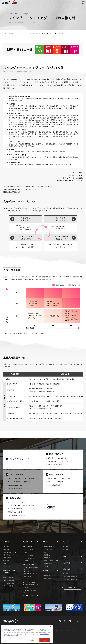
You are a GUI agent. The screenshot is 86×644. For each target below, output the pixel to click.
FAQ (46, 566)
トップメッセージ (9, 555)
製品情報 (66, 547)
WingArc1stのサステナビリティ (17, 33)
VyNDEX (27, 579)
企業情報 (66, 549)
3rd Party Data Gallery (30, 591)
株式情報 (47, 558)
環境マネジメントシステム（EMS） (59, 461)
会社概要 (7, 547)
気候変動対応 (62, 458)
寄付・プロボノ (67, 478)
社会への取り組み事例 (55, 485)
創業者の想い (8, 558)
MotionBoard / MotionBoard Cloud (30, 573)
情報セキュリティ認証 (15, 512)
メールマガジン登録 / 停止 (71, 579)
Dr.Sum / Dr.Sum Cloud (31, 568)
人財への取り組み (33, 33)
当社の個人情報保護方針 (13, 192)
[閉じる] (50, 632)
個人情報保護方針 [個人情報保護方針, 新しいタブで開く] (45, 640)
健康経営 (27, 482)
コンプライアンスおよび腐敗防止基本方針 (21, 505)
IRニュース (47, 549)
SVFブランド (28, 549)
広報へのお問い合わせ (70, 577)
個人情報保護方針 (59, 630)
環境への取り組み (9, 578)
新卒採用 (47, 576)
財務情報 (47, 555)
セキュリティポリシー (47, 630)
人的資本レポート (20, 189)
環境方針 (51, 458)
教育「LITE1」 (53, 478)
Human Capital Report (16, 485)
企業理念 (7, 560)
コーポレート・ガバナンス (17, 502)
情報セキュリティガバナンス (10, 630)
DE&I (9, 482)
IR (64, 552)
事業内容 (7, 549)
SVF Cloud (29, 555)
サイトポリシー (36, 630)
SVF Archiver (29, 558)
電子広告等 (47, 563)
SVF (27, 552)
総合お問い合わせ (68, 574)
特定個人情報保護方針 (71, 630)
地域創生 (61, 482)
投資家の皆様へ (49, 547)
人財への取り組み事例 (15, 488)
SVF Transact (29, 561)
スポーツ (51, 482)
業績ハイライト (49, 552)
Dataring (27, 576)
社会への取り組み (9, 583)
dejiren (27, 587)
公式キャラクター (10, 566)
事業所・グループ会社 (10, 552)
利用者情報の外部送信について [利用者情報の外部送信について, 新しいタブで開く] (12, 641)
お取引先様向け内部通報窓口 (17, 515)
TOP (5, 33)
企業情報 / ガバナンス (51, 560)
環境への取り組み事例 (55, 465)
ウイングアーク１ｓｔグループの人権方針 (21, 478)
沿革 (5, 563)
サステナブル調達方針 (15, 509)
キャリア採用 (48, 578)
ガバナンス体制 (8, 586)
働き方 (18, 482)
